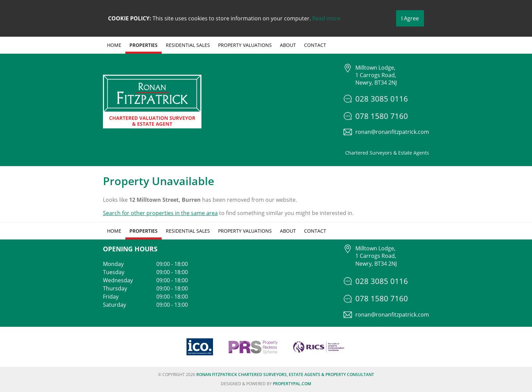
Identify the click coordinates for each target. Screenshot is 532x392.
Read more (326, 18)
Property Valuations (245, 45)
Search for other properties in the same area (160, 213)
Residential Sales (188, 45)
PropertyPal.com (292, 384)
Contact (315, 45)
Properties (144, 45)
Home (114, 45)
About (288, 45)
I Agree (410, 18)
